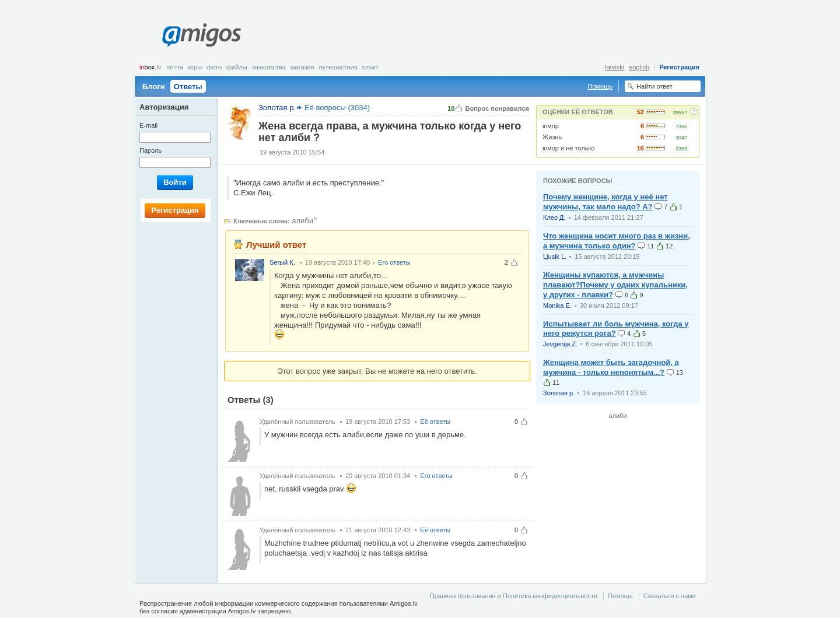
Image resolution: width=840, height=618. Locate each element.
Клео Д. (554, 217)
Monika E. (557, 306)
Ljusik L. (555, 257)
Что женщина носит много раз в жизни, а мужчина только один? (617, 241)
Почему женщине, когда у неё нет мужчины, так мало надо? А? (605, 202)
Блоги (154, 87)
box (150, 67)
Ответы (188, 87)
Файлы (237, 67)
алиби (302, 221)
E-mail (148, 125)
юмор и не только (568, 148)
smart (370, 67)
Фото (214, 67)
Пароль (150, 150)
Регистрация (679, 67)
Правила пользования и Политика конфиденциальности (514, 596)
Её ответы (435, 422)
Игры (195, 67)
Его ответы (394, 262)
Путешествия (338, 67)
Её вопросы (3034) (337, 108)
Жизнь (552, 137)
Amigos (202, 35)
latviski (615, 67)
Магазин (302, 67)
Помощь (601, 86)
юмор (551, 126)
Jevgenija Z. (560, 344)
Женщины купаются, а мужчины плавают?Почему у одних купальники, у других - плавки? (615, 285)
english (639, 67)
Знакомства (269, 67)
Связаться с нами (670, 596)
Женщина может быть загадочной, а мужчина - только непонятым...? (611, 367)
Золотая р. (559, 393)
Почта (175, 67)
